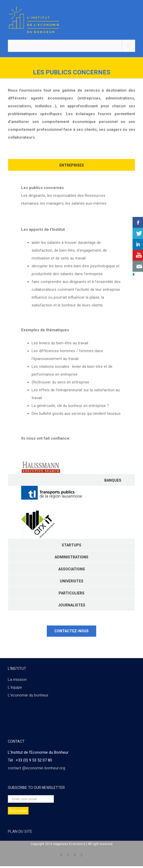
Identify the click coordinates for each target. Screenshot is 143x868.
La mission (17, 680)
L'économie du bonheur (28, 695)
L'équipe (15, 687)
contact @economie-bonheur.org (36, 768)
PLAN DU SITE (20, 831)
